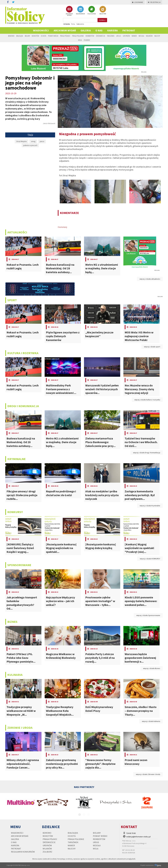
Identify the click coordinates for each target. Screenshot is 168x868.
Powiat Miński (53, 36)
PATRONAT (129, 30)
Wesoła (141, 36)
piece (42, 141)
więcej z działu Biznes (152, 668)
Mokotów (35, 36)
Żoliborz (87, 40)
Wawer (134, 36)
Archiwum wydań (65, 30)
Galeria (86, 30)
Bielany (27, 36)
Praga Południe (78, 36)
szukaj (102, 20)
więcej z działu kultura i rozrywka (147, 400)
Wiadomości (41, 30)
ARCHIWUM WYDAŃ (69, 11)
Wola (80, 40)
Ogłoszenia (80, 24)
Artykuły (67, 24)
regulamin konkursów (23, 852)
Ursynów (126, 36)
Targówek (111, 36)
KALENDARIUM (80, 10)
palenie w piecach (30, 145)
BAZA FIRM (103, 10)
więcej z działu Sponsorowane (148, 615)
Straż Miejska (21, 141)
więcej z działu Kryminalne (150, 506)
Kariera (112, 30)
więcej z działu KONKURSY (150, 559)
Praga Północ (65, 36)
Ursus (119, 36)
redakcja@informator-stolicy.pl (138, 837)
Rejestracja (154, 2)
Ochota (44, 36)
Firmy (73, 24)
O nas (99, 30)
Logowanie (138, 2)
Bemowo (11, 36)
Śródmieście (101, 36)
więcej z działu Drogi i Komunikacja (147, 453)
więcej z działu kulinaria (151, 721)
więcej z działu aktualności (150, 279)
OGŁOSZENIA (92, 10)
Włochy (157, 36)
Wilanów (149, 36)
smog (33, 141)
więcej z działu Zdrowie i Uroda (148, 774)
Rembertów (90, 36)
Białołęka (20, 36)
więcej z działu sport (152, 347)
